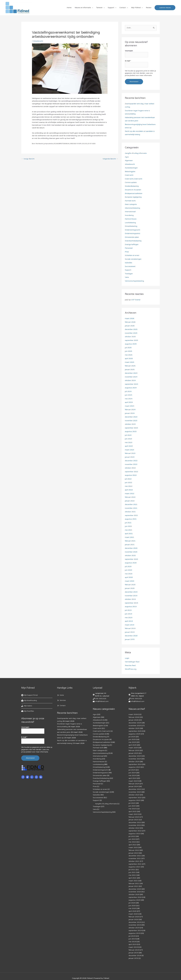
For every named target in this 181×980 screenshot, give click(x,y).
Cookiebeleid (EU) (61, 974)
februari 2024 (130, 410)
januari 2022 (130, 501)
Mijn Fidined (136, 8)
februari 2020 (130, 585)
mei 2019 (129, 618)
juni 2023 (128, 439)
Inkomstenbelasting (132, 208)
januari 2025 (130, 370)
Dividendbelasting (132, 186)
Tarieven (99, 8)
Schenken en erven (132, 255)
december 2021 (131, 504)
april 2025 (129, 359)
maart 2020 (130, 581)
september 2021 (131, 515)
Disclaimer (74, 974)
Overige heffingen (132, 244)
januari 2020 (130, 588)
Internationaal (130, 212)
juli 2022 (128, 479)
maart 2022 (130, 494)
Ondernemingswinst (133, 233)
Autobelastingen (131, 168)
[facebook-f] (23, 777)
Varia (127, 277)
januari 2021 (130, 545)
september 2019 (131, 603)
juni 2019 (128, 614)
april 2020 (129, 577)
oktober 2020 (130, 555)
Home (69, 8)
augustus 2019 (131, 607)
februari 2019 (130, 628)
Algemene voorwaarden (89, 974)
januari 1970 (130, 639)
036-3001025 (101, 699)
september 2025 (131, 340)
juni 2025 (128, 351)
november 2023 (131, 421)
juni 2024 (128, 395)
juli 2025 (128, 348)
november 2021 (131, 508)
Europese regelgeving (133, 197)
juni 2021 (128, 526)
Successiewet (130, 266)
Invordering (129, 215)
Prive (127, 252)
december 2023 (131, 417)
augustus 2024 (131, 388)
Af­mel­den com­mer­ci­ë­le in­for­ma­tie (113, 974)
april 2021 (129, 534)
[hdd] (28, 711)
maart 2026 (130, 318)
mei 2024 (129, 399)
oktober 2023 (130, 424)
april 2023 (129, 446)
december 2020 (131, 548)
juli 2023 (128, 435)
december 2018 (131, 636)
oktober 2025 (130, 337)
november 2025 (131, 333)
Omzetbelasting (131, 226)
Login (127, 658)
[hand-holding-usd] (27, 706)
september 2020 (131, 559)
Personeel (129, 248)
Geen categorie (131, 204)
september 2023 (131, 428)
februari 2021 (130, 541)
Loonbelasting (130, 223)
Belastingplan (130, 172)
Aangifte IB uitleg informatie (136, 153)
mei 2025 (129, 355)
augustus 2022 (131, 475)
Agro (127, 157)
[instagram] (37, 777)
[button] (165, 8)
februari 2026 (130, 322)
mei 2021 (129, 530)
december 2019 (131, 592)
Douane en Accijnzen (133, 190)
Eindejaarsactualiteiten (134, 193)
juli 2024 (128, 391)
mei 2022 (129, 486)
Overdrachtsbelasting (133, 241)
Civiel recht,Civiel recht (134, 179)
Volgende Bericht (110, 159)
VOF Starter (136, 300)
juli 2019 (128, 610)
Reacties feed (130, 665)
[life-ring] (30, 695)
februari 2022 (130, 497)
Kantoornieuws (131, 219)
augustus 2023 (131, 431)
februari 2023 (130, 453)
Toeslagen (129, 274)
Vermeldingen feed (132, 662)
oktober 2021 (130, 512)
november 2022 (131, 464)
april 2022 (129, 490)
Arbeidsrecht (38, 41)
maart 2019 (130, 625)
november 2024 (131, 377)
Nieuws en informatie (83, 8)
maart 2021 (130, 537)
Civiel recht (129, 175)
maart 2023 (130, 450)
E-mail (128, 61)
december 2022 (131, 461)
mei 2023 (129, 442)
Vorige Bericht (28, 159)
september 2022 (131, 472)
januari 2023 (130, 457)
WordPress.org (131, 669)
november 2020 (131, 552)
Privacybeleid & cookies (43, 974)
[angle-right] (61, 695)
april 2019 (129, 621)
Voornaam (129, 51)
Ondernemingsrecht (133, 230)
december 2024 (131, 373)
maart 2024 (130, 406)
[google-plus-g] (32, 777)
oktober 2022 (130, 468)
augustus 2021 (131, 519)
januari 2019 (130, 632)
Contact (123, 8)
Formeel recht (130, 201)
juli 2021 (128, 523)
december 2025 (131, 329)
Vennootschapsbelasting (134, 281)
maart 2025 (130, 362)
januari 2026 (130, 326)
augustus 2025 (131, 344)
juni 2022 (128, 483)
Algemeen (129, 161)
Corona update (131, 182)
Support (111, 8)
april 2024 (129, 402)
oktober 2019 (130, 599)
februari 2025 (130, 366)
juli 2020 (128, 566)
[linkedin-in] (41, 777)
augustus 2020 (131, 563)
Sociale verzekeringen (133, 259)
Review (149, 8)
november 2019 (131, 596)
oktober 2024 (130, 380)
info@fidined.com (102, 701)
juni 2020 (128, 570)
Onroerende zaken (132, 237)
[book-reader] (30, 701)
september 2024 (131, 384)
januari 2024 (130, 413)
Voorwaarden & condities (138, 974)
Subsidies (129, 263)
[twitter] (28, 777)
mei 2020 (129, 574)
